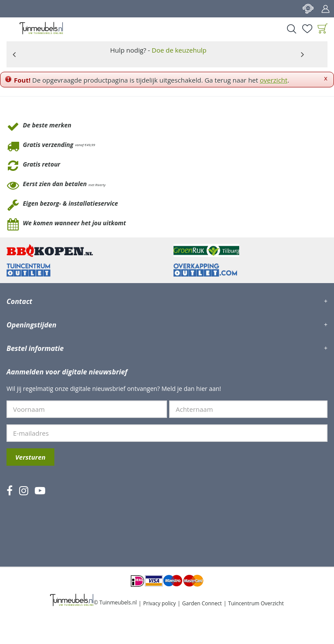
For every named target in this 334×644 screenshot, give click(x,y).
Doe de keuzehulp (179, 50)
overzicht (274, 80)
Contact (308, 9)
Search (291, 29)
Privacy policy (159, 603)
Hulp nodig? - (158, 50)
